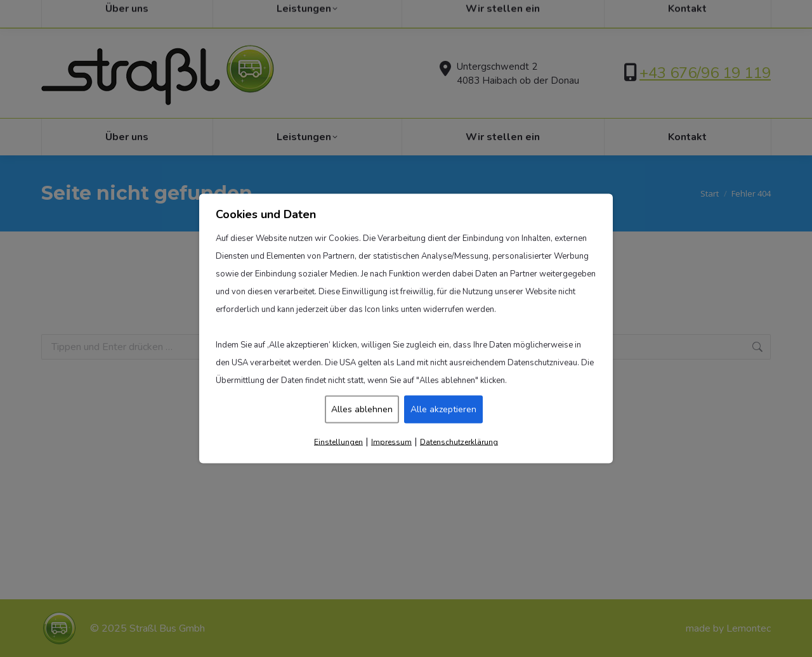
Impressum (391, 442)
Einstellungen (338, 442)
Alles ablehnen (362, 409)
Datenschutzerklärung (459, 442)
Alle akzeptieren (443, 409)
